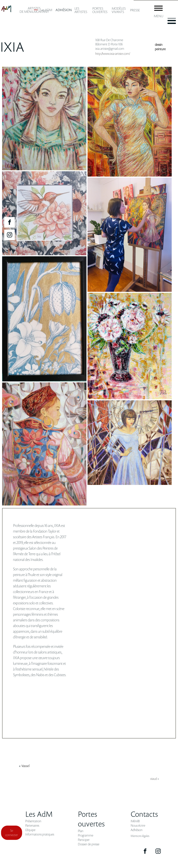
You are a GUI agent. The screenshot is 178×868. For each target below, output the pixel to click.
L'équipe (30, 830)
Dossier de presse (89, 844)
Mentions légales (140, 836)
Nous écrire (138, 825)
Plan (81, 831)
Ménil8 (135, 821)
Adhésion (137, 830)
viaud (154, 779)
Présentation (33, 821)
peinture (160, 49)
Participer (84, 840)
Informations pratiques (40, 834)
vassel (26, 766)
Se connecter (12, 833)
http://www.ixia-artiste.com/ (113, 54)
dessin (159, 45)
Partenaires (32, 825)
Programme (86, 835)
